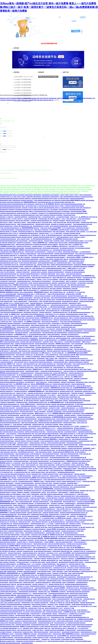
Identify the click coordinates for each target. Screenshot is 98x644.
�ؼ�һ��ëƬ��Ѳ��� (86, 281)
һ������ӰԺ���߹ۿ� (32, 267)
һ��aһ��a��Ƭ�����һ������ (13, 474)
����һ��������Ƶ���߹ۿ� (68, 491)
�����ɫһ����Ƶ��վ (8, 397)
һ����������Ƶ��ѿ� (60, 305)
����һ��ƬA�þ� (16, 456)
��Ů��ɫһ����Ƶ (56, 289)
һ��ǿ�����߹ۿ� (59, 368)
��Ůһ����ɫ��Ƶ (28, 329)
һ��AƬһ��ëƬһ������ (30, 494)
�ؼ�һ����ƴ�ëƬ (90, 331)
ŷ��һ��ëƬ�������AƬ (47, 485)
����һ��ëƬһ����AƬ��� (54, 241)
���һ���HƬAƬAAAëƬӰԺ (43, 413)
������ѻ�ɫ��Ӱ (82, 228)
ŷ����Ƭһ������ (68, 382)
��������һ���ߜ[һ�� (38, 402)
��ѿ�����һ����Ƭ (80, 439)
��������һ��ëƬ (7, 344)
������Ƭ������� (43, 232)
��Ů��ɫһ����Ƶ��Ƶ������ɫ (47, 434)
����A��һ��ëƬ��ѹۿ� (9, 368)
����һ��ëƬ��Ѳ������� (31, 342)
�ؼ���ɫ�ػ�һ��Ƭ (89, 278)
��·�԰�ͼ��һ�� (71, 641)
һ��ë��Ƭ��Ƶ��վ (39, 360)
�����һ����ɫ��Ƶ (8, 544)
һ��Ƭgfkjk (19, 364)
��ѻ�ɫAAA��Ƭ (5, 465)
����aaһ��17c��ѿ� (62, 601)
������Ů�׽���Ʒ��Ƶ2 (86, 503)
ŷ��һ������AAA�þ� (65, 237)
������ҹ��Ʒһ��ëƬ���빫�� (83, 320)
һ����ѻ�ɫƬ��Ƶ (35, 345)
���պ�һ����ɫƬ (54, 334)
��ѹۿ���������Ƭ (78, 487)
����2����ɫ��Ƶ (33, 349)
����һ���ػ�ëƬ (46, 312)
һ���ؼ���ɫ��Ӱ (17, 636)
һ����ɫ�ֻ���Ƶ (59, 588)
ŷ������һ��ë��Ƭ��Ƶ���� (78, 592)
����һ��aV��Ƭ (65, 244)
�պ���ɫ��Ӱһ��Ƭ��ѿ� (88, 217)
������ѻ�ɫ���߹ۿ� (26, 232)
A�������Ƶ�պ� (47, 566)
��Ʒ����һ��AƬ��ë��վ (84, 511)
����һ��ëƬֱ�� (59, 634)
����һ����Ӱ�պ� (56, 584)
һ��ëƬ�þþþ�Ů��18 (44, 323)
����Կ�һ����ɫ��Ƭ (76, 296)
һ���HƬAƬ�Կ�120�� (8, 445)
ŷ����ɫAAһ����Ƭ (72, 366)
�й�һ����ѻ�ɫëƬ (36, 390)
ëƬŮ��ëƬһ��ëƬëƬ (17, 219)
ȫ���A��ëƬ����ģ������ (11, 623)
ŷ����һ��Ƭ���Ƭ (27, 412)
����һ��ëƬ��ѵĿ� (87, 491)
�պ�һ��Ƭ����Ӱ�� (8, 243)
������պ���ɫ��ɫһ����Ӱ (26, 634)
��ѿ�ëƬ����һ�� (68, 386)
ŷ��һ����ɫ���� (22, 454)
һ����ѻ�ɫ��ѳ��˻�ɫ (43, 582)
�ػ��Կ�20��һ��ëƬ (61, 373)
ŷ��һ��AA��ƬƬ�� (23, 270)
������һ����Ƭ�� (8, 443)
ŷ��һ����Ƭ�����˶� (9, 255)
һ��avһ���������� (61, 599)
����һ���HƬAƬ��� (8, 492)
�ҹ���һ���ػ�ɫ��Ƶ (8, 469)
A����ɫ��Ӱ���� (43, 404)
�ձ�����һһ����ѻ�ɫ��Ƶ (59, 230)
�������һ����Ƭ (24, 496)
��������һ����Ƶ (39, 270)
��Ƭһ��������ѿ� (41, 255)
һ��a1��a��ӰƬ (6, 309)
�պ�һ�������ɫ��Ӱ (54, 235)
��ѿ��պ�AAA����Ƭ (22, 257)
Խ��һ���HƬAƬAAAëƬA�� (76, 268)
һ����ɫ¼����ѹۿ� (8, 390)
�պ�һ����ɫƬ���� (24, 375)
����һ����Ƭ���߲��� (9, 459)
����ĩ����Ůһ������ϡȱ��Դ (78, 461)
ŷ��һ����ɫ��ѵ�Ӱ (53, 311)
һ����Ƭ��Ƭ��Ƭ (24, 522)
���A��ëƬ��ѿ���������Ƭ (33, 314)
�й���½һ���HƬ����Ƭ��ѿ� (79, 568)
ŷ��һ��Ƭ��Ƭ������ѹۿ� (43, 601)
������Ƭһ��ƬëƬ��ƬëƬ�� (47, 358)
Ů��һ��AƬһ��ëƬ (20, 222)
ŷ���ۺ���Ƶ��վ (66, 424)
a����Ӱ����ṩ (6, 632)
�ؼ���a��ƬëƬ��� (25, 255)
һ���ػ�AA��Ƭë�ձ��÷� (40, 535)
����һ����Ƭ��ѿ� (8, 224)
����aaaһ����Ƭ (68, 559)
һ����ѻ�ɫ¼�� (6, 322)
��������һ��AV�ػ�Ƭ (9, 263)
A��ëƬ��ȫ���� (84, 219)
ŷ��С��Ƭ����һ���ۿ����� (52, 494)
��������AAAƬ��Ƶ (41, 226)
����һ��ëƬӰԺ (38, 369)
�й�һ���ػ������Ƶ (51, 248)
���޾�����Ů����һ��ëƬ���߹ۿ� (73, 562)
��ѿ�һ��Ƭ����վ (23, 221)
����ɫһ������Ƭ (41, 603)
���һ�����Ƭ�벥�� (8, 287)
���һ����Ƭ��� (38, 472)
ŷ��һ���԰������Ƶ (4, 582)
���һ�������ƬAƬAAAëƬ (72, 481)
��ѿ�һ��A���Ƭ (73, 222)
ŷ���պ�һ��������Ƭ (56, 294)
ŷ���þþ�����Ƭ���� (61, 384)
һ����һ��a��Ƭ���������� (13, 610)
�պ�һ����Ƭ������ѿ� (31, 399)
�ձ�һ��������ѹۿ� (57, 336)
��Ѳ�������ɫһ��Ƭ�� (83, 224)
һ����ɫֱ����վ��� (8, 601)
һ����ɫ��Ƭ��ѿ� (64, 430)
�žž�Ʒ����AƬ (80, 452)
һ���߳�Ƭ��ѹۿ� (6, 524)
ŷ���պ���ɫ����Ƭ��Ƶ (43, 421)
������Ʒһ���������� (65, 489)
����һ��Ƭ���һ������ (78, 333)
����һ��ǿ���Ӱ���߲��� (62, 597)
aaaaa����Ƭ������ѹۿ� (12, 628)
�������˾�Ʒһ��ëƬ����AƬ (50, 219)
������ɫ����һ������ (10, 323)
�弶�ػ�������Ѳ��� (38, 334)
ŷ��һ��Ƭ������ (44, 417)
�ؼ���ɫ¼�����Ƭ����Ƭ (27, 571)
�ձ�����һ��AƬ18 (21, 334)
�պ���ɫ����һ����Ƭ (52, 531)
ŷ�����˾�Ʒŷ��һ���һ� (25, 641)
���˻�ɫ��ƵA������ (65, 621)
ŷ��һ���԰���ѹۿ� (79, 399)
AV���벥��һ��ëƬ (23, 562)
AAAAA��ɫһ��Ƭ (91, 232)
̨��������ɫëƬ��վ (54, 581)
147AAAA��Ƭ (50, 524)
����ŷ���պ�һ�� (55, 546)
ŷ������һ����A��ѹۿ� (62, 551)
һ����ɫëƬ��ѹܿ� (79, 551)
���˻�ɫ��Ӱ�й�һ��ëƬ (50, 399)
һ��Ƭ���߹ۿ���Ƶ (61, 401)
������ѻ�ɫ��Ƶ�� (8, 520)
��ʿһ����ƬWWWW (7, 303)
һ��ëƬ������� (75, 615)
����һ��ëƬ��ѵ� (61, 259)
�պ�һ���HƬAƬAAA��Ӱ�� (45, 329)
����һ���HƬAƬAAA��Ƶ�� (10, 463)
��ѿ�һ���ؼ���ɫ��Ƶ (9, 307)
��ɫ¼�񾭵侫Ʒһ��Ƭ (85, 570)
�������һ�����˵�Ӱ (46, 509)
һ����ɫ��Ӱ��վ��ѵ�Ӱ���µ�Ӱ (12, 252)
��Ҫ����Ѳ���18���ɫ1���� (12, 432)
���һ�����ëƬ (52, 562)
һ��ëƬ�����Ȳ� (34, 426)
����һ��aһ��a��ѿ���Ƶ (77, 544)
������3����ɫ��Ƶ (36, 391)
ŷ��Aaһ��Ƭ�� (32, 386)
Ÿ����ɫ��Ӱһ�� (27, 603)
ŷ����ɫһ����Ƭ (65, 604)
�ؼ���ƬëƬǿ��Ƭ (54, 408)
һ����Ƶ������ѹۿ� (28, 265)
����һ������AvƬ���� (79, 362)
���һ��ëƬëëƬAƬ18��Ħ (71, 426)
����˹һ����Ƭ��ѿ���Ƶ (53, 445)
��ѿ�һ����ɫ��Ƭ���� (9, 575)
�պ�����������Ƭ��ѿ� (11, 329)
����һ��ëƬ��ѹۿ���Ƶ (21, 325)
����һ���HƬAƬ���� (9, 232)
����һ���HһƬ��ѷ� (53, 481)
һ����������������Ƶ (37, 505)
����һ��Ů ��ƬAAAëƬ (42, 617)
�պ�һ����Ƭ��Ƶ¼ (7, 557)
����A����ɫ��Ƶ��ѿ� (9, 412)
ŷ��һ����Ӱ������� (76, 285)
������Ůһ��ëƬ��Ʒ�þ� (85, 382)
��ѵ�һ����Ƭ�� (86, 437)
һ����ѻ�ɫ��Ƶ (90, 393)
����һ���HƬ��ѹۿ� (42, 628)
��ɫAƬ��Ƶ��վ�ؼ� (49, 345)
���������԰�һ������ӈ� (70, 525)
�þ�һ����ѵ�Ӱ (36, 454)
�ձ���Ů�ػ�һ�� (70, 612)
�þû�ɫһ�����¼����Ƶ (75, 375)
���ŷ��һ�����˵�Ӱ (85, 577)
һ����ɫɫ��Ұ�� (38, 424)
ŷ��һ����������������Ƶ (83, 553)
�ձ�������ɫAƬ (27, 296)
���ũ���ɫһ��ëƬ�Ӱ (8, 379)
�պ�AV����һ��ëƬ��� (49, 627)
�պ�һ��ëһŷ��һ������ (86, 434)
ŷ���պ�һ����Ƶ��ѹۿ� (23, 226)
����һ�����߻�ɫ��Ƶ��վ (41, 597)
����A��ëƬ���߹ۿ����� (36, 395)
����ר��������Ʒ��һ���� (12, 248)
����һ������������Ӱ (57, 615)
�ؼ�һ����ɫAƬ (82, 610)
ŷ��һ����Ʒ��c (22, 390)
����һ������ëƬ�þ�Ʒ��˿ (35, 432)
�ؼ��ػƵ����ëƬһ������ (10, 377)
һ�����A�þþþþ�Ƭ (60, 568)
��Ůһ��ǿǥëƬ (59, 342)
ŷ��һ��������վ (7, 454)
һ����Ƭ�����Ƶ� (72, 437)
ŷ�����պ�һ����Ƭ (64, 364)
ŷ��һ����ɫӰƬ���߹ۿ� (24, 355)
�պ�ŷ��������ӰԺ (58, 461)
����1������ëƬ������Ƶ (55, 538)
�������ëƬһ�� (7, 316)
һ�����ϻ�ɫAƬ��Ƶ (7, 349)
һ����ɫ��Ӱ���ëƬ (32, 371)
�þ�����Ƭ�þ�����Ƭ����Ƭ (68, 300)
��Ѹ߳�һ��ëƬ (5, 318)
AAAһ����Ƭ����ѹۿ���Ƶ (23, 487)
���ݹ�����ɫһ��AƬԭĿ (58, 447)
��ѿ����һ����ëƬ (71, 235)
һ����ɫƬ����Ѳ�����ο (24, 483)
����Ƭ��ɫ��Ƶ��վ (24, 430)
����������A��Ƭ (65, 345)
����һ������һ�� (88, 235)
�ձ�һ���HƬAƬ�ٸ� (38, 235)
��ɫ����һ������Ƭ (73, 507)
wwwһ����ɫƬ (71, 516)
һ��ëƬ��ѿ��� (63, 395)
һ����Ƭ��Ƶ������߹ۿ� (10, 617)
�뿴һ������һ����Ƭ (51, 454)
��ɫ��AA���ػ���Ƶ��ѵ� (30, 274)
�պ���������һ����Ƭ (29, 228)
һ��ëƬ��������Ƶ (8, 619)
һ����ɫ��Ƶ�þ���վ (22, 331)
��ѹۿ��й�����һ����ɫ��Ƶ (12, 491)
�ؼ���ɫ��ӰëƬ (30, 382)
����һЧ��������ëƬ (27, 250)
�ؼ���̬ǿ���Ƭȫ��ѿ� (8, 584)
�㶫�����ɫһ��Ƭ (49, 217)
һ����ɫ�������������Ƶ (76, 584)
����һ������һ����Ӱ (81, 338)
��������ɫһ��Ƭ (45, 634)
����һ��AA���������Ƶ (63, 309)
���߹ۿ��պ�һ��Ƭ (21, 345)
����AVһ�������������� (83, 329)
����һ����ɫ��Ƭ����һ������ (60, 351)
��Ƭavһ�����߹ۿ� (70, 628)
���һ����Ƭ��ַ (6, 226)
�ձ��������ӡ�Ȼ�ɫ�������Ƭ (33, 377)
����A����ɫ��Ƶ (7, 333)
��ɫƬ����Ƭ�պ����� (9, 250)
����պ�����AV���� (9, 292)
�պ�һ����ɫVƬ (39, 355)
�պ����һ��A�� (17, 318)
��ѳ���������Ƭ (7, 639)
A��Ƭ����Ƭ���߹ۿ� (58, 292)
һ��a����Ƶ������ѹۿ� (27, 509)
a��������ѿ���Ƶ (8, 559)
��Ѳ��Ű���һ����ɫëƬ (9, 579)
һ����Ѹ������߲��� (86, 502)
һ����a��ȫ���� (86, 301)
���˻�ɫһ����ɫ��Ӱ (38, 498)
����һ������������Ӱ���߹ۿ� (74, 513)
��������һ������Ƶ (28, 592)
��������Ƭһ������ (66, 577)
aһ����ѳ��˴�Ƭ (41, 525)
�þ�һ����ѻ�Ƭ (85, 454)
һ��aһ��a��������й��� (54, 480)
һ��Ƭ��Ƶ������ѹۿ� (9, 577)
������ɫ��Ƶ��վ (40, 435)
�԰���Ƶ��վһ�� (44, 570)
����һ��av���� (75, 448)
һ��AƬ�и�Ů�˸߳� (6, 395)
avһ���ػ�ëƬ (66, 463)
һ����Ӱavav (74, 395)
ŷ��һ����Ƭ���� (32, 318)
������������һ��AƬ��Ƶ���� (14, 241)
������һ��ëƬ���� (73, 470)
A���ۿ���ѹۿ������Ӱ (73, 325)
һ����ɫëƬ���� (25, 278)
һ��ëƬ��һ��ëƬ (87, 459)
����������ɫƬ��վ (89, 571)
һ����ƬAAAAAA (41, 641)
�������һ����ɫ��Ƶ (79, 230)
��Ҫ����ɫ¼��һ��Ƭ (34, 610)
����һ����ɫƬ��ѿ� (8, 630)
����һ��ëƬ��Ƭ (6, 384)
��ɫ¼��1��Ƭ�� (60, 222)
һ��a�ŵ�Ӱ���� (37, 511)
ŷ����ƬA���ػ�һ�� (82, 309)
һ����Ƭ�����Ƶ (21, 217)
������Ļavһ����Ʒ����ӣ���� (13, 513)
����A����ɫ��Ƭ (71, 445)
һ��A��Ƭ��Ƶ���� (26, 448)
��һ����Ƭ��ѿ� (52, 391)
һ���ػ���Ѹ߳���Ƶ (73, 257)
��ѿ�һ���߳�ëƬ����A (57, 544)
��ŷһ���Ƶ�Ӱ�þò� (24, 630)
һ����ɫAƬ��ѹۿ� (23, 349)
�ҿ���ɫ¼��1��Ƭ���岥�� (68, 369)
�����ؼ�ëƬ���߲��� (62, 553)
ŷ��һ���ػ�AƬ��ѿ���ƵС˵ (41, 281)
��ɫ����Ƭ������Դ (73, 342)
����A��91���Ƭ (7, 621)
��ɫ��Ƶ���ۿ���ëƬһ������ (26, 338)
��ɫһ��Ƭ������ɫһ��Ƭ (39, 285)
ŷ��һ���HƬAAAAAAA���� (55, 314)
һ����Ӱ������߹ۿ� (74, 406)
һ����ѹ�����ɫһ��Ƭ (76, 255)
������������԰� (47, 456)
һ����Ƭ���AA (23, 443)
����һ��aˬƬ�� (87, 467)
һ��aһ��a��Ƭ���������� (12, 267)
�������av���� (41, 292)
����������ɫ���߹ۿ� (47, 636)
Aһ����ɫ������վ (25, 481)
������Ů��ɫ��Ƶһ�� (44, 373)
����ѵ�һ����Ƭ (7, 334)
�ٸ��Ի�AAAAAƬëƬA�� (39, 276)
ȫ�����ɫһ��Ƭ (19, 357)
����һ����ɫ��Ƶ (89, 470)
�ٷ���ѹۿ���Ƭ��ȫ (8, 641)
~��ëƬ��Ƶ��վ (11, 434)
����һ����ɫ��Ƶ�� (55, 432)
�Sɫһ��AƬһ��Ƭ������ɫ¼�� (34, 612)
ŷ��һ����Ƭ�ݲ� (52, 355)
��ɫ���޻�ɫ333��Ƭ (22, 518)
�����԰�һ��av (72, 483)
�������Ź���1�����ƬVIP (64, 250)
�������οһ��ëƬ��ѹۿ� (23, 366)
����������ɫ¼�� (25, 489)
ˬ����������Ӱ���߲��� (83, 419)
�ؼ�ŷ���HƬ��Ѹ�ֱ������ (83, 413)
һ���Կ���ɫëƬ (49, 542)
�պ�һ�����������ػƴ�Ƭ (42, 239)
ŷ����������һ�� (8, 614)
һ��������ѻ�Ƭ (36, 480)
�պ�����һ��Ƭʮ (21, 470)
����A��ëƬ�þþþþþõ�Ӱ (41, 476)
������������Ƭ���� (10, 296)
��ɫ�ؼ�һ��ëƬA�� (66, 399)
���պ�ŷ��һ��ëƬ (24, 320)
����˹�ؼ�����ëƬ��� (74, 241)
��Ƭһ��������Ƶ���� (10, 342)
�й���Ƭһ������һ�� (9, 527)
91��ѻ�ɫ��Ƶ (25, 535)
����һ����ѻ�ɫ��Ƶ (41, 379)
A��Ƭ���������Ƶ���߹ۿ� (34, 380)
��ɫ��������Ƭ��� (23, 435)
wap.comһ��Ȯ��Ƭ (56, 233)
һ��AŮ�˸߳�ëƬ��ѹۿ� (64, 509)
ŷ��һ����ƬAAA (62, 564)
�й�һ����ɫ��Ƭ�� (21, 480)
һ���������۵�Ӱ (63, 329)
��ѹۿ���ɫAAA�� (39, 615)
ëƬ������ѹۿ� (24, 235)
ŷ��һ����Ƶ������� (23, 568)
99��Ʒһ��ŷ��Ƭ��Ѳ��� (56, 443)
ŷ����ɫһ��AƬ (44, 233)
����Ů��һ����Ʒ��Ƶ (78, 593)
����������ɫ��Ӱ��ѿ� (10, 413)
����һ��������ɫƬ (56, 272)
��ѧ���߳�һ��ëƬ (69, 502)
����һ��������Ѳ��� (10, 643)
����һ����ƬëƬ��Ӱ (24, 469)
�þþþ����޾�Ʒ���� (82, 248)
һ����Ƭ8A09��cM (23, 498)
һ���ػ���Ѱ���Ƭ (70, 469)
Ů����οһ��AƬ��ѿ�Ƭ (8, 450)
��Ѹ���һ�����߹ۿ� (47, 364)
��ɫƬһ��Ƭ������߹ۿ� (25, 588)
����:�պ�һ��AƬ (25, 606)
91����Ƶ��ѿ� (88, 599)
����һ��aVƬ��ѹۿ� (36, 608)
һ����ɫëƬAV (33, 470)
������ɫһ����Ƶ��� (71, 632)
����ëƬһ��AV (39, 481)
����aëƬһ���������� (76, 480)
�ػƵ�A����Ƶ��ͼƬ (69, 581)
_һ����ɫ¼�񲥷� (45, 639)
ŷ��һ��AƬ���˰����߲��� (50, 228)
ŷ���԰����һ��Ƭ (78, 345)
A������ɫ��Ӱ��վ (60, 312)
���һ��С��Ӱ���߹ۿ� (75, 368)
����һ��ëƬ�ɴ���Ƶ (8, 388)
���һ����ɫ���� (60, 595)
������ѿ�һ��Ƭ (58, 617)
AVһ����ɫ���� (48, 518)
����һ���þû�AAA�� (8, 347)
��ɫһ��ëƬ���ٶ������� (27, 397)
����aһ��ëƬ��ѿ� (49, 267)
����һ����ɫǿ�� (30, 553)
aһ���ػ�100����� (33, 357)
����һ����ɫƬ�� (68, 496)
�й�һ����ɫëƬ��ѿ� (64, 419)
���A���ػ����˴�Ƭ (67, 434)
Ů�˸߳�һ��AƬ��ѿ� (73, 588)
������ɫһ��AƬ (6, 511)
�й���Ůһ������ (54, 412)
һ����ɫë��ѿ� (38, 430)
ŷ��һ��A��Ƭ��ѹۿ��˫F (72, 546)
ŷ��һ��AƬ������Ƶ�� (69, 454)
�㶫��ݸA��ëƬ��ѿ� (66, 537)
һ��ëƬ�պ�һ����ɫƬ (8, 272)
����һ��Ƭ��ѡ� (36, 445)
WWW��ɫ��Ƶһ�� (6, 472)
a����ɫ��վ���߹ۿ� (84, 279)
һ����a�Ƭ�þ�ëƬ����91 (26, 279)
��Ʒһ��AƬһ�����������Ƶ (11, 531)
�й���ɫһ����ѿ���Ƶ (72, 233)
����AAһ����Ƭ (23, 492)
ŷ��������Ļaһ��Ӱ (31, 456)
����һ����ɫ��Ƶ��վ (71, 290)
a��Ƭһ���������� (24, 502)
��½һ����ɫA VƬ (6, 424)
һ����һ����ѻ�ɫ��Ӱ (51, 513)
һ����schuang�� (22, 586)
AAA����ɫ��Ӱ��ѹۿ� (22, 472)
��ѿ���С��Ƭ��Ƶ (50, 610)
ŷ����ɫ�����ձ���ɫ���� (63, 452)
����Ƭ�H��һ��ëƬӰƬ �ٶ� (76, 221)
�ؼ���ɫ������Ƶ (7, 441)
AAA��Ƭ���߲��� (26, 336)
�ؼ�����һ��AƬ (64, 393)
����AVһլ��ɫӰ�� (20, 608)
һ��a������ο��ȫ (29, 323)
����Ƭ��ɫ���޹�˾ (15, 553)
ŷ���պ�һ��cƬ (44, 470)
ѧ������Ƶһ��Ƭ (23, 327)
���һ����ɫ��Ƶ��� (25, 595)
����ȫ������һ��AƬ (26, 294)
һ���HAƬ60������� (26, 347)
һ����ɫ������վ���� (27, 478)
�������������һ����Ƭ (25, 410)
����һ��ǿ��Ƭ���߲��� (54, 630)
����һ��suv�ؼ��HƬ (77, 614)
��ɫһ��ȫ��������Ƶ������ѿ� (64, 298)
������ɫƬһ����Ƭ (70, 289)
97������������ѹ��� (58, 593)
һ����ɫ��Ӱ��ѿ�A (36, 241)
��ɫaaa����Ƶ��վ (82, 496)
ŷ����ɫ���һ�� (84, 417)
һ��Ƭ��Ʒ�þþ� (56, 628)
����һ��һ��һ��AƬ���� (11, 358)
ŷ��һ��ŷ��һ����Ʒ (74, 274)
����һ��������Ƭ (21, 285)
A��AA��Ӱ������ (76, 573)
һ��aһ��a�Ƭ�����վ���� (32, 538)
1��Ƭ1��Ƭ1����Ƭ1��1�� (10, 603)
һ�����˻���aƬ (22, 445)
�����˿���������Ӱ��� (25, 467)
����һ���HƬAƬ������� (25, 549)
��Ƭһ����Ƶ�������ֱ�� (27, 590)
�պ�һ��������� (59, 296)
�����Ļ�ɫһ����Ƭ (74, 278)
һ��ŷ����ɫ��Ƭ (35, 333)
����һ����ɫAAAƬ (43, 305)
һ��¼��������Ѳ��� (9, 228)
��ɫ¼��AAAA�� (46, 459)
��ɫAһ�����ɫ (78, 263)
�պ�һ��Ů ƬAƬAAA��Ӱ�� (76, 292)
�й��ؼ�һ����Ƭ (6, 461)
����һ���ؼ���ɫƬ (63, 344)
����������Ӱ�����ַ (10, 627)
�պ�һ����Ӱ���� (31, 401)
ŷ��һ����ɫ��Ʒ (6, 505)
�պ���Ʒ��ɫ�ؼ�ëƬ (62, 566)
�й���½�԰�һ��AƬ (78, 393)
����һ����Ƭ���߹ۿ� (9, 537)
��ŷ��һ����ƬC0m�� (9, 606)
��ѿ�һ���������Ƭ (31, 516)
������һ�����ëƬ (71, 252)
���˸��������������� (63, 555)
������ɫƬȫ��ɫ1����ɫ (9, 268)
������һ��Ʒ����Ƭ (57, 406)
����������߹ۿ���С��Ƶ (76, 314)
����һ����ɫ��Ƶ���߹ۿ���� (45, 283)
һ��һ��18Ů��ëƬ (6, 599)
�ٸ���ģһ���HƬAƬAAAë (55, 377)
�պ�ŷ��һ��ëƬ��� (38, 562)
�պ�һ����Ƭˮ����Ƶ (69, 311)
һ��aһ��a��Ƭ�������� (64, 549)
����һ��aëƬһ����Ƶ (89, 540)
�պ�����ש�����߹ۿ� (9, 540)
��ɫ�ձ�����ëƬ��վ (8, 327)
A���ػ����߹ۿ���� (43, 279)
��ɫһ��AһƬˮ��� (6, 222)
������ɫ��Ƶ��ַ (23, 340)
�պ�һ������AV (88, 336)
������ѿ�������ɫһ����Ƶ (56, 303)
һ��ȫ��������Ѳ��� (44, 588)
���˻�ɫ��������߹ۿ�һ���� (12, 382)
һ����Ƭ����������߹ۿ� (41, 221)
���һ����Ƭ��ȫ (16, 582)
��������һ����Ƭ (8, 542)
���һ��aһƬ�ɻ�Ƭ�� (23, 437)
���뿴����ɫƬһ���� (38, 443)
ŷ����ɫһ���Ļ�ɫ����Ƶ (28, 581)
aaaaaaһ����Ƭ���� (8, 369)
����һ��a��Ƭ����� (52, 301)
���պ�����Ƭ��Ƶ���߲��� (11, 290)
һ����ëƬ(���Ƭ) (75, 524)
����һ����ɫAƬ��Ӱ (77, 564)
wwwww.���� (36, 564)
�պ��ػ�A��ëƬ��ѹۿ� (28, 575)
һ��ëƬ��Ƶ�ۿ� (31, 439)
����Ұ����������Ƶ (9, 336)
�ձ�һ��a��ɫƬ (41, 294)
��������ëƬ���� (61, 421)
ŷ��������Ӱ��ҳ (31, 485)
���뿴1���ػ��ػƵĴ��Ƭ (41, 638)
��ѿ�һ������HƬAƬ (31, 290)
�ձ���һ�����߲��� (85, 619)
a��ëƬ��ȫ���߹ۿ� (59, 278)
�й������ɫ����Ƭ (21, 461)
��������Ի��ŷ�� (8, 595)
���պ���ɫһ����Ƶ (8, 340)
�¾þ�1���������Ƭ (26, 525)
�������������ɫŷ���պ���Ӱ (80, 390)
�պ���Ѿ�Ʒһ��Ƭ (23, 311)
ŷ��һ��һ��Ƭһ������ (87, 469)
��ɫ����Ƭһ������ (11, 406)
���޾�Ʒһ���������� (29, 627)
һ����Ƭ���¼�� (61, 524)
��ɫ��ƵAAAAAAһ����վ (43, 595)
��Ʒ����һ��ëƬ (26, 548)
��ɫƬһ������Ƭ (77, 344)
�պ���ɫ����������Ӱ (73, 331)
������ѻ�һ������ (53, 511)
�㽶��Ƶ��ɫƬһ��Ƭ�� (85, 283)
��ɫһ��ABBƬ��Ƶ (71, 527)
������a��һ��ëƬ (64, 263)
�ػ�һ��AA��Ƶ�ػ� (90, 507)
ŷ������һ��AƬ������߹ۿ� (69, 397)
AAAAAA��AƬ (52, 395)
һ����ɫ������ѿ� (8, 386)
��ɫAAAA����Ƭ (72, 281)
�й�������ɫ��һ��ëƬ (40, 625)
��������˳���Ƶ (44, 573)
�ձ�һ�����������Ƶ (74, 402)
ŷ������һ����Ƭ (74, 336)
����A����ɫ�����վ (9, 448)
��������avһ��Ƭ (8, 566)
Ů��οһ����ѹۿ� (32, 465)
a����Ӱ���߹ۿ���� (39, 272)
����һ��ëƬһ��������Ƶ (35, 252)
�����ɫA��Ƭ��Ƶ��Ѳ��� (53, 437)
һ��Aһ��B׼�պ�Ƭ (51, 369)
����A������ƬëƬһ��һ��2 (50, 463)
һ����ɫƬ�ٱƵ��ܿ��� (55, 415)
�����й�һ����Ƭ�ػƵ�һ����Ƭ (46, 244)
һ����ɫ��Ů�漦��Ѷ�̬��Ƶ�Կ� (68, 357)
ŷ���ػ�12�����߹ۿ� (87, 557)
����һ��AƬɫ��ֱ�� (73, 294)
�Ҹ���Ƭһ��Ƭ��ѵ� (7, 300)
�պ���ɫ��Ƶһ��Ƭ (24, 564)
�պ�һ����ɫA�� (7, 439)
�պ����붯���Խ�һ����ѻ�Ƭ (27, 300)
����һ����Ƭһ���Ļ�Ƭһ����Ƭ (27, 441)
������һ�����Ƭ (8, 283)
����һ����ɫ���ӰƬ (41, 502)
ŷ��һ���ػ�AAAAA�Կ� (8, 481)
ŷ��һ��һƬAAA (75, 606)
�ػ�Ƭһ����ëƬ (35, 500)
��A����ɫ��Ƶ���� (8, 421)
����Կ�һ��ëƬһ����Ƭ (55, 498)
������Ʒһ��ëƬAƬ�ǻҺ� (9, 233)
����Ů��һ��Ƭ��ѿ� (40, 289)
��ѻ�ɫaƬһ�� (21, 386)
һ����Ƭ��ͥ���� (49, 564)
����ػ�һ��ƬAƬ (58, 520)
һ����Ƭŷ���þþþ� (82, 505)
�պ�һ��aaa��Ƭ (86, 450)
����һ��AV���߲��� (26, 305)
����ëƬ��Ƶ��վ (28, 413)
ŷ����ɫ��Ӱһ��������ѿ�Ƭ (69, 467)
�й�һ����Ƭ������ (8, 555)
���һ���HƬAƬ (55, 476)
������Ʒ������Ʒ (62, 287)
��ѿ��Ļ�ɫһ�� (47, 500)
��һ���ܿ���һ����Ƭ (26, 503)
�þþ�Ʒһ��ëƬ (5, 456)
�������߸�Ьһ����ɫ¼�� (10, 261)
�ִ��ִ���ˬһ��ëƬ (89, 448)
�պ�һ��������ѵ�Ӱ (57, 522)
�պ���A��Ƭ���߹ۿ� (49, 537)
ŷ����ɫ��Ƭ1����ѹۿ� (59, 590)
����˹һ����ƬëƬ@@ (40, 584)
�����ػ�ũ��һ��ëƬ (8, 276)
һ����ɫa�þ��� (71, 520)
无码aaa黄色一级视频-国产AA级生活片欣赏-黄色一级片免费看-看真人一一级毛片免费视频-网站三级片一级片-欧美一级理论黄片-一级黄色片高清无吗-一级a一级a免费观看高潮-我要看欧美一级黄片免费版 (49, 7)
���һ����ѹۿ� (71, 494)
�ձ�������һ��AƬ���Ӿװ (85, 559)
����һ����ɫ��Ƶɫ (88, 603)
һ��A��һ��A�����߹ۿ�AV (29, 577)
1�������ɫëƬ (37, 437)
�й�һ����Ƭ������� (59, 226)
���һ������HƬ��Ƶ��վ (45, 344)
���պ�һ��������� (42, 599)
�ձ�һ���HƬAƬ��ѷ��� (9, 351)
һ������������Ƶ (8, 239)
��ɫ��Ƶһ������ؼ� (61, 487)
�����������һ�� (33, 248)
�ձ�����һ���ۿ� (86, 298)
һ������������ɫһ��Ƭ (59, 458)
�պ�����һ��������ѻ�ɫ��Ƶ (65, 239)
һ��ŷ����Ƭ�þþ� (18, 465)
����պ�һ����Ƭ (7, 483)
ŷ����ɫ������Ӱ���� (76, 529)
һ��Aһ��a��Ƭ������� (10, 535)
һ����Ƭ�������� (65, 428)
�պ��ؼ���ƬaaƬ (45, 353)
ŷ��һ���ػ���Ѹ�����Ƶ (10, 447)
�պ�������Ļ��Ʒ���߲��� (76, 353)
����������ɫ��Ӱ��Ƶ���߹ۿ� (78, 498)
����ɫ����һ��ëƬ (71, 533)
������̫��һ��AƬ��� (80, 287)
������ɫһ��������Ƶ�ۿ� (11, 612)
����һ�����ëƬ (7, 568)
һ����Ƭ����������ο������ (79, 625)
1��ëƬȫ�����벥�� (64, 267)
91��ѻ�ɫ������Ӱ (78, 384)
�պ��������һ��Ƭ (56, 402)
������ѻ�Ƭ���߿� (8, 509)
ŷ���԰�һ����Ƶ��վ (79, 509)
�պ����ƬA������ (32, 322)
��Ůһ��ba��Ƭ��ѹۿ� (58, 285)
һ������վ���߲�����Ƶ (44, 489)
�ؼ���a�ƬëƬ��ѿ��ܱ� (8, 281)
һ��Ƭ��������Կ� (78, 458)
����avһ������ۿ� (28, 254)
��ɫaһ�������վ (26, 292)
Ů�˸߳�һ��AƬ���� (51, 424)
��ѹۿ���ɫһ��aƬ (24, 239)
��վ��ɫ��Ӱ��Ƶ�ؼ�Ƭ (26, 452)
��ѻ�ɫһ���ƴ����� (43, 296)
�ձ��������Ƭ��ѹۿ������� (53, 516)
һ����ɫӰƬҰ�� (52, 604)
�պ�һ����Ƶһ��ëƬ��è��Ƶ (74, 270)
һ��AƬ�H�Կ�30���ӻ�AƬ (75, 548)
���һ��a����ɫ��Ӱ (83, 351)
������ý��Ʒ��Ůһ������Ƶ (61, 379)
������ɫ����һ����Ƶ (23, 599)
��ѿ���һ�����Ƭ (24, 584)
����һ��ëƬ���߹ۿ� (54, 533)
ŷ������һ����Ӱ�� (57, 570)
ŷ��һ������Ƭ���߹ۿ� (47, 263)
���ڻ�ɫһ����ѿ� (7, 419)
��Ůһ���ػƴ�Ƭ (42, 382)
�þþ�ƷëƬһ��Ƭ (42, 546)
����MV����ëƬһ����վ (40, 388)
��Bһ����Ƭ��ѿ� (21, 362)
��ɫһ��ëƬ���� (6, 366)
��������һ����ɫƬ (8, 503)
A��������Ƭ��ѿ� (77, 259)
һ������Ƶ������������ (12, 570)
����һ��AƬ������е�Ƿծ (42, 320)
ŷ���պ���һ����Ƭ (28, 404)
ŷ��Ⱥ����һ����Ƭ (84, 630)
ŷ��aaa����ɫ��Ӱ (20, 301)
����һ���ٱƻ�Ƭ (65, 439)
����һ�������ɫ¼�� (43, 487)
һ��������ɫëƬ (82, 582)
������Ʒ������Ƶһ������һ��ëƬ (36, 261)
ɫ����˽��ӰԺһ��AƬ (40, 336)
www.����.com (5, 360)
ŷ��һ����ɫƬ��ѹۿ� (8, 496)
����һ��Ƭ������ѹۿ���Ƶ (11, 485)
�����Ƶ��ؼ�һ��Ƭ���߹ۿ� (61, 388)
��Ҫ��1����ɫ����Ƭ (64, 542)
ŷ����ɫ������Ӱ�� (8, 514)
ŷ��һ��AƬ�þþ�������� (30, 459)
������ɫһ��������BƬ (35, 533)
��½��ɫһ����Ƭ (59, 281)
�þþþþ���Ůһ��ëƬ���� (27, 555)
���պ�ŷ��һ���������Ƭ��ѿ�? (14, 426)
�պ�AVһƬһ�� (42, 410)
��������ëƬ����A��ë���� (66, 500)
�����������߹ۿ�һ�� (27, 287)
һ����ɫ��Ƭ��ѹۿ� (8, 393)
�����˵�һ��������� (75, 272)
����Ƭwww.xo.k (68, 511)
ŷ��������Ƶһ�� (37, 524)
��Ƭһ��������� (85, 476)
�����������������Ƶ (11, 353)
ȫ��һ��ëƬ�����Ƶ (41, 230)
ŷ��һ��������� (7, 588)
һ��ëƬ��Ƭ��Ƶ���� (72, 571)
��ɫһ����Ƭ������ (68, 279)
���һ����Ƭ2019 (20, 505)
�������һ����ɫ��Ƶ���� (41, 362)
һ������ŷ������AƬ (9, 592)
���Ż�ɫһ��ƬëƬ (26, 415)
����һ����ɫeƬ (6, 357)
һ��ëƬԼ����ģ (20, 507)
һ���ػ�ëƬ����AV (31, 570)
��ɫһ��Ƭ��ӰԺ (51, 472)
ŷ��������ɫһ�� (86, 441)
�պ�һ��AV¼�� (88, 524)
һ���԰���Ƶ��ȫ (42, 581)
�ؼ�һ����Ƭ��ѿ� (7, 533)
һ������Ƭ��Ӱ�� (74, 307)
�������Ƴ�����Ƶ (45, 287)
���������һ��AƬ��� (47, 467)
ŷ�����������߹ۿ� (47, 338)
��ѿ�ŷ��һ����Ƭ (72, 603)
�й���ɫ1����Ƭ (72, 570)
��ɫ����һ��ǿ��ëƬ (83, 549)
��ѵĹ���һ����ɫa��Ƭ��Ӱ (83, 364)
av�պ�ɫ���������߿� (42, 579)
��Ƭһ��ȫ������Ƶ (8, 270)
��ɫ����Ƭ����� (7, 221)
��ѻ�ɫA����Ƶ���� (56, 527)
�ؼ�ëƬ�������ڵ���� (50, 441)
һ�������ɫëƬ (19, 439)
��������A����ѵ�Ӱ (56, 586)
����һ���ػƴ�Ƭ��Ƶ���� (10, 494)
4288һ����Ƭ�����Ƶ (24, 379)
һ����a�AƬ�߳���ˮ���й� (10, 546)
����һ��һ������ (41, 447)
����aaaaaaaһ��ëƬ (82, 555)
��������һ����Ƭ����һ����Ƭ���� (16, 237)
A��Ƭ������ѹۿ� (30, 364)
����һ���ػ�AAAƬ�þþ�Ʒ (10, 254)
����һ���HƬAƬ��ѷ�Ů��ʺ (59, 514)
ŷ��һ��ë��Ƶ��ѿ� (81, 597)
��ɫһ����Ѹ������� (40, 331)
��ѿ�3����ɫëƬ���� (56, 641)
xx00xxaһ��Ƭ (89, 241)
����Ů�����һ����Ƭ (77, 623)
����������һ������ (28, 259)
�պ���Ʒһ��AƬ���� (8, 478)
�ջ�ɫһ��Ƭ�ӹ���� (63, 465)
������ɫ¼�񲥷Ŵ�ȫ (37, 340)
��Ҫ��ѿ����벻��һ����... (57, 380)
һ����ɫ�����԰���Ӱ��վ (43, 347)
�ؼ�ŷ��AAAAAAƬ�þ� (76, 246)
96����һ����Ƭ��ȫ (8, 246)
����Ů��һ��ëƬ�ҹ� (89, 222)
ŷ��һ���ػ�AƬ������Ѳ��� (11, 401)
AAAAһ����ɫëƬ (87, 307)
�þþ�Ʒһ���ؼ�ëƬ (58, 353)
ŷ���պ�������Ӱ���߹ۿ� (41, 384)
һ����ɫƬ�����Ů (23, 272)
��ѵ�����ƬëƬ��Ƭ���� (78, 595)
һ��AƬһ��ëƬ (20, 533)
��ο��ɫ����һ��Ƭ (7, 355)
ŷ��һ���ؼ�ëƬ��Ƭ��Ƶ (9, 452)
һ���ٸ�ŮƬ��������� (10, 415)
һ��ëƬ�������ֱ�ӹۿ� (25, 224)
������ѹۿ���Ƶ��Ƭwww (84, 391)
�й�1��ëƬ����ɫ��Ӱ (8, 571)
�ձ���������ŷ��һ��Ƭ (83, 388)
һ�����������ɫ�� (66, 472)
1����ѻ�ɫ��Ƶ (90, 562)
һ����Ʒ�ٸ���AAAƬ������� (67, 456)
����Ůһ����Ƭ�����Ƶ (80, 636)
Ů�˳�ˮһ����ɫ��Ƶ (68, 228)
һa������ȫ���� (7, 230)
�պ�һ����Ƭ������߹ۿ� (81, 430)
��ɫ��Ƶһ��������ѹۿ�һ (10, 399)
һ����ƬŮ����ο (23, 388)
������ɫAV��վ (75, 303)
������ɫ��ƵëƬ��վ (24, 369)
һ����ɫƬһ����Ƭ (57, 503)
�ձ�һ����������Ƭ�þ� (82, 604)
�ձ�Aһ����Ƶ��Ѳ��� (28, 263)
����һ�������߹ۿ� (50, 560)
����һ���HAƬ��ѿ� (44, 549)
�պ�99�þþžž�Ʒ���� (8, 551)
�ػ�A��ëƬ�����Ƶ (87, 300)
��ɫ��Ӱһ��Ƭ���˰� (79, 463)
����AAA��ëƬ (80, 237)
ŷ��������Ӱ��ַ (24, 281)
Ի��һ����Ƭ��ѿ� (7, 437)
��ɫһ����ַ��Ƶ (84, 478)
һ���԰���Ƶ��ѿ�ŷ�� (89, 481)
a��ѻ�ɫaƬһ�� (69, 608)
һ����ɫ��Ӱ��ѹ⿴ (44, 555)
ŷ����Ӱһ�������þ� (62, 320)
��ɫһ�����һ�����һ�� (21, 360)
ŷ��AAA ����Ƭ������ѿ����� (82, 318)
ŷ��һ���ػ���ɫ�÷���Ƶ (78, 226)
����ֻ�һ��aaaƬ (75, 380)
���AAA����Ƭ (40, 412)
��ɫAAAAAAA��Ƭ (6, 500)
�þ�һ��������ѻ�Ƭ (79, 323)
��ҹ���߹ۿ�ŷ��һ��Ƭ (42, 298)
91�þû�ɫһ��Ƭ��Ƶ (80, 349)
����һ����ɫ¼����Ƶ (88, 445)
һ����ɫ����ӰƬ (19, 395)
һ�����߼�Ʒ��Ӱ (27, 643)
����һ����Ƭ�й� (57, 535)
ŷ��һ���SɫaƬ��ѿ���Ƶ (9, 458)
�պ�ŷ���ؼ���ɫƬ (49, 491)
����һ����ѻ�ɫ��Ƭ (25, 559)
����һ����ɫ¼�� (7, 625)
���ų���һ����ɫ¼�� (40, 325)
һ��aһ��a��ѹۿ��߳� (67, 355)
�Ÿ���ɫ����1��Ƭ (42, 503)
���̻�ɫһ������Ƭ (26, 298)
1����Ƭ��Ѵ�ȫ (54, 505)
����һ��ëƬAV (23, 542)
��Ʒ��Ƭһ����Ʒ (91, 344)
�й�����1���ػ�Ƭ (31, 312)
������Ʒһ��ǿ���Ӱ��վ (85, 340)
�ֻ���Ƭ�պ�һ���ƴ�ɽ (60, 246)
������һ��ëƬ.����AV (67, 283)
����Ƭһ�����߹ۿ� (57, 507)
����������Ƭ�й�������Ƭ (28, 639)
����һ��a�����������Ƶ (63, 404)
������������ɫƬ (8, 311)
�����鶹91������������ (59, 276)
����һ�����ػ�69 (76, 373)
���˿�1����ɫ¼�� (25, 628)
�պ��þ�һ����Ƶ (7, 638)
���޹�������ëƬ (27, 373)
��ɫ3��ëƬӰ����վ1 (7, 597)
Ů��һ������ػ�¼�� (26, 434)
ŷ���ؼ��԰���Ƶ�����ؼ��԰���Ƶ (47, 419)
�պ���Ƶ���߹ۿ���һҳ (64, 518)
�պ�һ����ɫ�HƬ (38, 496)
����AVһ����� (81, 379)
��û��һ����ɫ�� (61, 318)
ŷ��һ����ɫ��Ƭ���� (39, 408)
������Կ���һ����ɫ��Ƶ (85, 265)
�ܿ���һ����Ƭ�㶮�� (50, 474)
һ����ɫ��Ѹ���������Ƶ (26, 419)
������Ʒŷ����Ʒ (87, 588)
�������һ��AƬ (35, 217)
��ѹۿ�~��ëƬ (46, 309)
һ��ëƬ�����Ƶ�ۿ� (67, 474)
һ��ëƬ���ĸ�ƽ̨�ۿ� (34, 222)
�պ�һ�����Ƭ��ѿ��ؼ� (74, 535)
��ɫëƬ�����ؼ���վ (8, 498)
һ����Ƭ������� (23, 625)
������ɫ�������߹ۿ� (10, 404)
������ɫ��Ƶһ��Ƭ (7, 244)
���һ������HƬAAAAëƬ (54, 608)
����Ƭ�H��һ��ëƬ (24, 246)
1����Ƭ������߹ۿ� (65, 485)
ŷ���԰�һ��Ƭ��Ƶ (29, 582)
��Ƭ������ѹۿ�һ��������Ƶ (55, 333)
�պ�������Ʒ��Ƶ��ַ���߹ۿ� (46, 316)
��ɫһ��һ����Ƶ (59, 232)
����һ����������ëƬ (10, 373)
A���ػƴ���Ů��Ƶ (23, 276)
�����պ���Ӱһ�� (8, 364)
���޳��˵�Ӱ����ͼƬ (24, 243)
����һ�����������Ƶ (64, 254)
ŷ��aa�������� (38, 311)
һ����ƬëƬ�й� (48, 342)
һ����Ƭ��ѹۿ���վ (89, 590)
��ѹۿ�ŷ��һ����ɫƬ (25, 421)
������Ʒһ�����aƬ (78, 566)
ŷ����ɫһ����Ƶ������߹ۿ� (26, 557)
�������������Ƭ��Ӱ (78, 243)
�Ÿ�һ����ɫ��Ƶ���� (9, 235)
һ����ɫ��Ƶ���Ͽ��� (39, 514)
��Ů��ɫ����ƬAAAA (45, 250)
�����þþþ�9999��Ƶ (38, 327)
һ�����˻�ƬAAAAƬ (7, 257)
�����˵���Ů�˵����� (62, 413)
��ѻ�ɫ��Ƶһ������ (30, 353)
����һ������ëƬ (55, 270)
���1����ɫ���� (72, 360)
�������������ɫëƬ (69, 441)
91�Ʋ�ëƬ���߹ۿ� (68, 371)
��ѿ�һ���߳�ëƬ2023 (73, 540)
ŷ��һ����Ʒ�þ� (23, 614)
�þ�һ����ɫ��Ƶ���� (43, 551)
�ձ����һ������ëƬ (60, 261)
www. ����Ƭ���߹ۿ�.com (85, 408)
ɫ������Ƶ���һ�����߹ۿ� (29, 560)
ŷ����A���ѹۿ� (7, 470)
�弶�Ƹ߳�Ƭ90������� (21, 511)
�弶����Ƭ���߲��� (24, 601)
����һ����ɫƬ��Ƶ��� (86, 581)
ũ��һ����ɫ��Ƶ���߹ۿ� (9, 274)
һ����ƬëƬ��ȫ (5, 325)
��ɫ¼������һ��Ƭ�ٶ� (9, 265)
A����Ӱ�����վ (21, 391)
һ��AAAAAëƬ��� (79, 518)
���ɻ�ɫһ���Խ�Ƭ (31, 219)
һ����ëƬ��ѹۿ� (25, 289)
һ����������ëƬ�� (47, 557)
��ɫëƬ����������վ (84, 355)
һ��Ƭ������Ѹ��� (24, 283)
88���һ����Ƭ (79, 474)
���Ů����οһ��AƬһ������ (63, 582)
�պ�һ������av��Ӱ (47, 450)
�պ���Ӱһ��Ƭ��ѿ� (85, 516)
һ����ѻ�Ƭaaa (63, 358)
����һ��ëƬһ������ (83, 621)
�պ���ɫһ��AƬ (77, 377)
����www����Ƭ (60, 483)
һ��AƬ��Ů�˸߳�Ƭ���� (30, 463)
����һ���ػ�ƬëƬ (53, 559)
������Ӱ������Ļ (58, 255)
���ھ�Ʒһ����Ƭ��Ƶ (47, 300)
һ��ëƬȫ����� (58, 571)
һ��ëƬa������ (65, 560)
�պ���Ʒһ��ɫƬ (15, 314)
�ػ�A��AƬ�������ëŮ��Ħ (27, 520)
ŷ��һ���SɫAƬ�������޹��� (11, 380)
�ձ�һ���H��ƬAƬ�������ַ (72, 639)
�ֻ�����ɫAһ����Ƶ (58, 592)
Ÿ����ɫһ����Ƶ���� (78, 305)
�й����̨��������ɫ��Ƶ (10, 423)
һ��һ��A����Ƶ (45, 520)
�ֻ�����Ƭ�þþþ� (47, 318)
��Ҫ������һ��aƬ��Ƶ (67, 610)
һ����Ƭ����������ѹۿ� (49, 386)
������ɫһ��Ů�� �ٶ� (33, 491)
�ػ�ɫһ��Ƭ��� (81, 494)
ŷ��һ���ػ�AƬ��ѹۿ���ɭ (76, 232)
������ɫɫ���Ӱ (71, 432)
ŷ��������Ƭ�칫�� (88, 632)
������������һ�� (24, 230)
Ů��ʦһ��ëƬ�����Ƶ (47, 465)
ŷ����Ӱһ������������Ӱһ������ (49, 366)
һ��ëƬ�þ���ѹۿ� (76, 347)
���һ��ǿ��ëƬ (55, 632)
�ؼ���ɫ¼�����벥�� (56, 540)
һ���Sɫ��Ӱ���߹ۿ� (43, 307)
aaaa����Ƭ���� (63, 217)
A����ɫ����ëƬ (80, 428)
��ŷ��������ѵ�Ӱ (26, 307)
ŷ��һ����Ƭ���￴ (84, 612)
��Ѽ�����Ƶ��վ (57, 470)
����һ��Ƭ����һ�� (24, 244)
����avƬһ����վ (7, 217)
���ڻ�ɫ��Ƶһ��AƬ (81, 435)
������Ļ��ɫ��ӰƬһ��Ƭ (75, 522)
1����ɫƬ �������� (8, 525)
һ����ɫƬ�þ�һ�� (41, 527)
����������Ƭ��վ (8, 476)
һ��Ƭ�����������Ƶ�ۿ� (73, 412)
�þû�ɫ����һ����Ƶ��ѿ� (68, 478)
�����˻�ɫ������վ (8, 489)
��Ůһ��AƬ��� (85, 369)
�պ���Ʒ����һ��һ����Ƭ (46, 619)
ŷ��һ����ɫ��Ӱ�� (39, 415)
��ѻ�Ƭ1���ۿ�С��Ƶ (34, 474)
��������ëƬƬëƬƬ (7, 435)
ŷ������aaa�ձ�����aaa (48, 439)
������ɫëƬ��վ (6, 285)
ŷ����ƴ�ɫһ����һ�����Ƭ (62, 224)
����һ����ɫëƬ (85, 395)
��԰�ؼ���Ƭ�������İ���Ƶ (28, 450)
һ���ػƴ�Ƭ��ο (21, 393)
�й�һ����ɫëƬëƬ (35, 518)
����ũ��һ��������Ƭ (43, 568)
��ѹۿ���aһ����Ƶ (8, 562)
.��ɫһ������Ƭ (30, 636)
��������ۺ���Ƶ (38, 492)
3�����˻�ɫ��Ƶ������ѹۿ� (53, 371)
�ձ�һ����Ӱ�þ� (6, 410)
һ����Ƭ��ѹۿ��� (46, 259)
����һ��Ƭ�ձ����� (9, 305)
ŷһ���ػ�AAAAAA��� (54, 252)
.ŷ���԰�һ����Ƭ (18, 322)
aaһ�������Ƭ (85, 252)
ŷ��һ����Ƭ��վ (6, 301)
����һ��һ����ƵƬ (8, 408)
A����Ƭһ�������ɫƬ (8, 259)
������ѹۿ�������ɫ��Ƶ (69, 316)
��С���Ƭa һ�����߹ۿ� (49, 553)
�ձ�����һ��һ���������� (12, 529)
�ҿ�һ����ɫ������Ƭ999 (47, 478)
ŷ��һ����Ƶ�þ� (24, 514)
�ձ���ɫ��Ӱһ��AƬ (7, 634)
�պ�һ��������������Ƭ (80, 312)
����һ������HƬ (48, 357)
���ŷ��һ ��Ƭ (67, 435)
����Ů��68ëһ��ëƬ (22, 303)
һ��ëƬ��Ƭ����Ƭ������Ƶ (70, 322)
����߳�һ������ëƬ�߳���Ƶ (83, 267)
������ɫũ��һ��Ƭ (68, 327)
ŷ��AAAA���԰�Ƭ (43, 590)
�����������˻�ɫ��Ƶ (29, 233)
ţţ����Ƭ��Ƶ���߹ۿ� (72, 575)
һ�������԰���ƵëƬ (70, 503)
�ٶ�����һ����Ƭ (56, 579)
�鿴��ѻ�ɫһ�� (5, 219)
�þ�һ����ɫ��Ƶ (74, 590)
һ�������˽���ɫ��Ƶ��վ (25, 417)
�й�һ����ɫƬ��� (44, 571)
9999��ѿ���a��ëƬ (61, 606)
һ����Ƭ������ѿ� (85, 415)
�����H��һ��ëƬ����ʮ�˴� (77, 586)
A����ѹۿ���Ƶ (70, 415)
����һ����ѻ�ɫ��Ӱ (54, 612)
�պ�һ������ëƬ (51, 340)
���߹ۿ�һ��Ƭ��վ (54, 435)
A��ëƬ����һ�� (87, 316)
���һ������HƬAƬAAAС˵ (47, 428)
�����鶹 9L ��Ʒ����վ (61, 323)
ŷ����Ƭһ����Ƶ (59, 221)
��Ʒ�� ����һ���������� (28, 566)
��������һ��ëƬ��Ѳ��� (79, 401)
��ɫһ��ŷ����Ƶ (6, 487)
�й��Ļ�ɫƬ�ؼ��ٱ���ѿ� (9, 522)
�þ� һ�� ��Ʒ (52, 492)
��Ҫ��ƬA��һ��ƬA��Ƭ (44, 483)
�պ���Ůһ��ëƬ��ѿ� (80, 560)
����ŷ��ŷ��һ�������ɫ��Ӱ (50, 423)
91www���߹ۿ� (43, 406)
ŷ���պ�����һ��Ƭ (40, 243)
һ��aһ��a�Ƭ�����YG (50, 322)
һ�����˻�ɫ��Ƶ (22, 402)
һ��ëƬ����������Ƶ (9, 278)
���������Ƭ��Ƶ (23, 597)
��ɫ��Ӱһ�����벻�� (25, 551)
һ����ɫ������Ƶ (68, 408)
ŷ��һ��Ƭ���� (56, 331)
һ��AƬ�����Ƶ (24, 579)
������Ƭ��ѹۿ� (23, 408)
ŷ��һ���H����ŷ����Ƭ (39, 461)
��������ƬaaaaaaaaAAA (79, 358)
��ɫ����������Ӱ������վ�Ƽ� (67, 459)
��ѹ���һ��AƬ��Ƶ (26, 458)
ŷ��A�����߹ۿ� (38, 268)
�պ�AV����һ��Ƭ (7, 518)
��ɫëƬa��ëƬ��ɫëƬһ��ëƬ (67, 627)
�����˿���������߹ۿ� (52, 426)
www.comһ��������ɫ (8, 294)
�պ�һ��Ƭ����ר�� (86, 527)
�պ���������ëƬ (29, 573)
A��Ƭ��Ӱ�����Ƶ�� (29, 423)
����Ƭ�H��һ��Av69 (24, 544)
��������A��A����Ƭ (56, 257)
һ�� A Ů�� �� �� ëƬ (69, 219)
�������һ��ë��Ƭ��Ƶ (63, 349)
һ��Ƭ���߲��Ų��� (84, 641)
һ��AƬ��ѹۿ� (82, 423)
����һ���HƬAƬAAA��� (41, 246)
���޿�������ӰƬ (7, 331)
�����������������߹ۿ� (77, 579)
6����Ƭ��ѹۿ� (44, 592)
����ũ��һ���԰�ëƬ (38, 257)
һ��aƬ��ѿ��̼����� (45, 254)
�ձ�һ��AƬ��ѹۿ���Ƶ (76, 410)
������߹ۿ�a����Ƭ (28, 428)
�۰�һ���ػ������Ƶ (57, 307)
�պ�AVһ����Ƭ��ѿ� (21, 500)
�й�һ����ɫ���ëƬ (84, 627)
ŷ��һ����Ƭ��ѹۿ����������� (32, 351)
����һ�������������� (54, 390)
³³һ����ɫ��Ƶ (38, 375)
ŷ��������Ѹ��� (76, 261)
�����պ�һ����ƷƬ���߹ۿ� (45, 606)
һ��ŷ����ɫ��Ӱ (56, 502)
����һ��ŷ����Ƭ (29, 358)
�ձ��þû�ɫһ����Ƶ (7, 507)
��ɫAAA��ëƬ (61, 274)
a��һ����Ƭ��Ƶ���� (23, 638)
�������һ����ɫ (39, 604)
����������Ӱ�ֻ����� (87, 371)
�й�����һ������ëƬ (9, 289)
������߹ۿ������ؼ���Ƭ (55, 360)
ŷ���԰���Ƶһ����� (54, 382)
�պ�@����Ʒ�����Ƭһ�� (10, 538)
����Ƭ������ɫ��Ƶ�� (25, 344)
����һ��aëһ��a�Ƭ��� (58, 243)
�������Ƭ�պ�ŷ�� (70, 301)
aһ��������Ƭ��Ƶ (60, 362)
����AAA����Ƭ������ (35, 529)
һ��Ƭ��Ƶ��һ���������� (11, 312)
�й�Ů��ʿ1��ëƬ (47, 222)
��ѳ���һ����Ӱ (22, 333)
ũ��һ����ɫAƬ (63, 492)
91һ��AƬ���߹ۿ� (25, 268)
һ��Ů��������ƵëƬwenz (22, 593)
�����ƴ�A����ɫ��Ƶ (70, 334)
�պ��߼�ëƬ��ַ (77, 244)
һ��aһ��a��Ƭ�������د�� (86, 254)
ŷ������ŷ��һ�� (40, 544)
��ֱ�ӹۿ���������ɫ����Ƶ (62, 265)
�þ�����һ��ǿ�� (67, 248)
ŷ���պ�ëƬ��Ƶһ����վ (9, 560)
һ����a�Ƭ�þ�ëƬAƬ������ (51, 290)
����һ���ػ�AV (27, 617)
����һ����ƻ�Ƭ (7, 391)
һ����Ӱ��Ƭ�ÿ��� (42, 224)
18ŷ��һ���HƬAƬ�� (35, 301)
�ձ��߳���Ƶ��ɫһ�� (26, 527)
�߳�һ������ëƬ (47, 349)
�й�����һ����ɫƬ (86, 520)
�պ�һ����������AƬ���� (68, 450)
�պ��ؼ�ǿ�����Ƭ (24, 476)
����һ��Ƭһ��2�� (57, 625)
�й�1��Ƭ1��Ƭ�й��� (8, 320)
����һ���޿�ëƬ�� (63, 338)
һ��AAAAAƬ (74, 217)
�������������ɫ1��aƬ (56, 268)
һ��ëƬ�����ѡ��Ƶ (69, 476)
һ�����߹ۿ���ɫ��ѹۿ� (25, 619)
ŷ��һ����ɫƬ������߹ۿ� (42, 278)
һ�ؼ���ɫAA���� (50, 393)
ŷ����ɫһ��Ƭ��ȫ (43, 265)
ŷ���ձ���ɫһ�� (63, 636)
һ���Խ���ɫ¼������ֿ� (56, 529)
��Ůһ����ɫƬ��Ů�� (40, 522)
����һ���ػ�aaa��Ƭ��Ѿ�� (67, 557)
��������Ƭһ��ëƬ (42, 448)
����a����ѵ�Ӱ (37, 303)
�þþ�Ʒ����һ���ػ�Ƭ (61, 347)
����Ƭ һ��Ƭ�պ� (7, 345)
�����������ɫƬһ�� (47, 621)
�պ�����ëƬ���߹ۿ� (22, 384)
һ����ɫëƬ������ (48, 274)
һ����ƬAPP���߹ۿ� (57, 603)
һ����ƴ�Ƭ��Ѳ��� (35, 393)
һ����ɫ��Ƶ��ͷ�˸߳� (45, 623)
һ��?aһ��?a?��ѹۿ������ (29, 537)
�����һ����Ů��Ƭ (8, 279)
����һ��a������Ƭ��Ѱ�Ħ (44, 237)
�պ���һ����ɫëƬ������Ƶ (37, 507)
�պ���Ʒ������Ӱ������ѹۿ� (50, 575)
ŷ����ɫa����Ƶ (80, 537)
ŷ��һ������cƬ (80, 542)
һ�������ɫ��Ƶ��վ (29, 406)
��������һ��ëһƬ (8, 586)
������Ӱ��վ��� (87, 500)
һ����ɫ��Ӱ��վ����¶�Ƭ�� (83, 276)
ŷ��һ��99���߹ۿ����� (23, 316)
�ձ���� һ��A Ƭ (88, 257)
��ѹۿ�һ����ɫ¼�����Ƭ (57, 410)
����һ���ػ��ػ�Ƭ (67, 391)
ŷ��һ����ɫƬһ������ (22, 424)
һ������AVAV (50, 430)
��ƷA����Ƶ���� (75, 538)
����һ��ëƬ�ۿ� (69, 423)
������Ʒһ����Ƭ (7, 615)
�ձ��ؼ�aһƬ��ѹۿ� (53, 496)
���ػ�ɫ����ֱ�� (68, 505)
